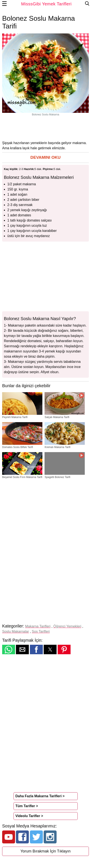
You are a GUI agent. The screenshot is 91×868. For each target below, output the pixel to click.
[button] (45, 158)
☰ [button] (5, 4)
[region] (46, 128)
